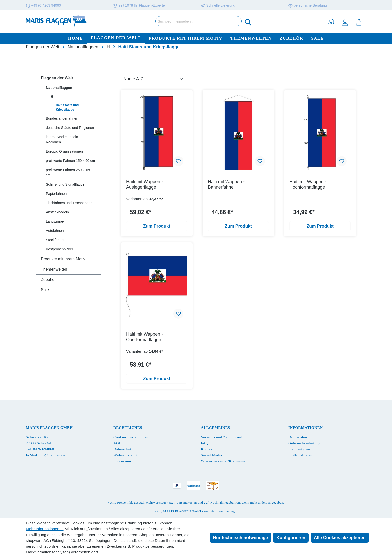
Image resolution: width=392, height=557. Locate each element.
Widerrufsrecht (125, 455)
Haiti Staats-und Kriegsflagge (67, 107)
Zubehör (48, 280)
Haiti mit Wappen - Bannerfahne (226, 184)
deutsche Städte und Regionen (70, 128)
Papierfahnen (56, 194)
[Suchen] (248, 22)
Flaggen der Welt (57, 78)
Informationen (306, 428)
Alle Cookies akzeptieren (340, 538)
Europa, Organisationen (64, 151)
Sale (45, 290)
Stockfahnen (56, 240)
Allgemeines (216, 428)
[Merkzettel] (331, 22)
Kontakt (207, 449)
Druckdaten (298, 437)
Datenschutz (123, 449)
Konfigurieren (291, 538)
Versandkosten (187, 503)
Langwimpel (55, 221)
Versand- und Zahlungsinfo (223, 437)
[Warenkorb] (359, 22)
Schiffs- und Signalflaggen (66, 184)
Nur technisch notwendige (240, 538)
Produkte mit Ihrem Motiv (63, 259)
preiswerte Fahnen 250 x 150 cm (69, 172)
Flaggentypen (299, 449)
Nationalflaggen (59, 88)
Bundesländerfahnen (62, 118)
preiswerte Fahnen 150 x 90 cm (70, 161)
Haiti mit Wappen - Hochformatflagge (308, 184)
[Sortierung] (153, 79)
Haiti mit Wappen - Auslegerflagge (145, 184)
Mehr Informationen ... (45, 529)
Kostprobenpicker (60, 249)
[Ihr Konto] (345, 22)
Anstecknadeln (57, 212)
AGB (118, 443)
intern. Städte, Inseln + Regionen (63, 139)
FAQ (205, 443)
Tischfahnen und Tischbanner (69, 203)
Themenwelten (54, 269)
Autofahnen (55, 231)
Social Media (212, 455)
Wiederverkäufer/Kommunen (224, 461)
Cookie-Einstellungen (131, 437)
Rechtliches (128, 428)
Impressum (122, 461)
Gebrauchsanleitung (304, 443)
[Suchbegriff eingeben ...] (199, 21)
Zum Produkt (157, 226)
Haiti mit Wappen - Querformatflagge (145, 337)
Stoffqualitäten (300, 455)
